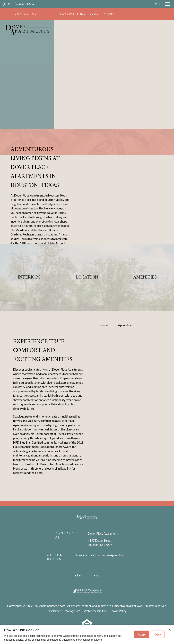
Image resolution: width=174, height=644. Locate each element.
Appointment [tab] (126, 325)
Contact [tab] (104, 325)
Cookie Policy (118, 611)
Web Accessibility (95, 611)
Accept (142, 634)
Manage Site (72, 611)
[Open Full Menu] (163, 4)
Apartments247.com (52, 606)
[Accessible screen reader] (4, 4)
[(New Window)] (103, 543)
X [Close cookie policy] (170, 630)
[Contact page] (10, 4)
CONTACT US (26, 14)
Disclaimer (54, 611)
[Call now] (25, 4)
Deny (158, 634)
